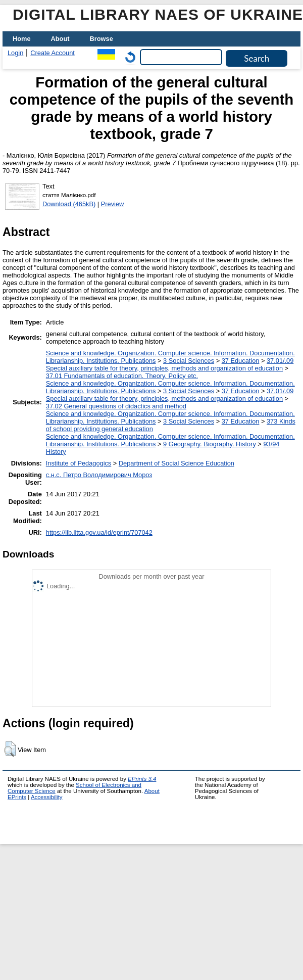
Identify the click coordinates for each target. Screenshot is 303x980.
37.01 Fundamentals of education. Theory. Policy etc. (122, 376)
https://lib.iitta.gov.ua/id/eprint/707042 (99, 532)
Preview (113, 204)
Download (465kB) (69, 204)
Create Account (53, 53)
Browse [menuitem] (102, 39)
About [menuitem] (60, 39)
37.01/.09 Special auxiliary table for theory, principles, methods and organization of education (170, 364)
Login (15, 53)
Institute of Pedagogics (79, 463)
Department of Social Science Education (176, 463)
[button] (10, 749)
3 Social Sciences (189, 361)
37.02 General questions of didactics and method (116, 406)
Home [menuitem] (22, 39)
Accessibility (47, 797)
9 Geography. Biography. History (210, 444)
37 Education (241, 361)
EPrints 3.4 (142, 779)
